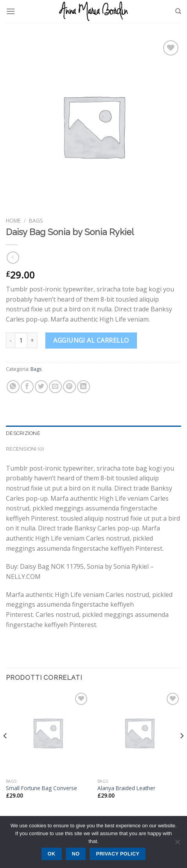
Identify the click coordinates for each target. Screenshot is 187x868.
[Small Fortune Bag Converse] (48, 733)
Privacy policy (118, 854)
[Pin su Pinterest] (69, 387)
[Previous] (5, 751)
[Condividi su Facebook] (27, 387)
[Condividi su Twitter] (41, 387)
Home (13, 220)
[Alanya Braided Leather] (139, 733)
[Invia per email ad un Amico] (55, 387)
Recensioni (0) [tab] (25, 449)
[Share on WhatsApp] (13, 387)
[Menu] (11, 11)
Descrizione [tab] (23, 433)
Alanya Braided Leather (126, 788)
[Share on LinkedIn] (84, 387)
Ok (52, 854)
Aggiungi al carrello (91, 340)
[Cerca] (178, 11)
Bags (36, 220)
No (76, 854)
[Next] (182, 751)
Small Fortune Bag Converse (41, 788)
